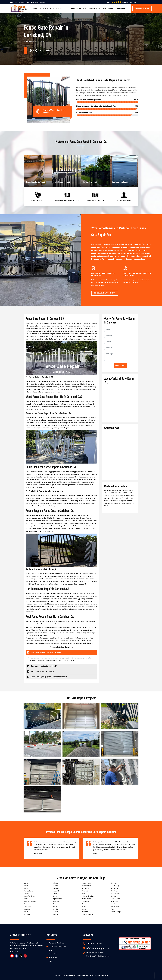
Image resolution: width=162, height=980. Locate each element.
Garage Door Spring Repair (64, 182)
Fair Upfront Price (38, 196)
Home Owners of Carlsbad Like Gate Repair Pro (107, 106)
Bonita (26, 886)
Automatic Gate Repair (57, 943)
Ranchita (85, 912)
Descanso (27, 914)
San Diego (114, 883)
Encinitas (56, 888)
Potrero (84, 904)
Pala (83, 894)
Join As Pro (121, 9)
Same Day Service (107, 113)
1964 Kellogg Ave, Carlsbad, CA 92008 (99, 956)
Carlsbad (27, 904)
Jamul (55, 904)
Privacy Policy (54, 954)
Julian (55, 907)
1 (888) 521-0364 (142, 9)
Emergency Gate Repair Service (67, 196)
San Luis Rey (115, 886)
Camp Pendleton (29, 896)
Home (35, 9)
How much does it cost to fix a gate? (46, 652)
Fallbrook (56, 894)
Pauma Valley (86, 899)
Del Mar (26, 912)
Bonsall (26, 888)
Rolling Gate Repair (119, 182)
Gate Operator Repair (91, 182)
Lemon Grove (86, 883)
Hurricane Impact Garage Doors (100, 9)
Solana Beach (115, 899)
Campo (26, 899)
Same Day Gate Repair (95, 196)
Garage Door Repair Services (72, 9)
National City (86, 888)
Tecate (113, 904)
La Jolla (55, 909)
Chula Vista (27, 907)
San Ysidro (114, 891)
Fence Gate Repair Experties (107, 100)
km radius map (120, 454)
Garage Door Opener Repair (36, 182)
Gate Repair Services (49, 9)
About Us (52, 950)
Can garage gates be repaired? (44, 666)
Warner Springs (116, 912)
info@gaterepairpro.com (20, 2)
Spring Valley (115, 901)
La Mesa (55, 912)
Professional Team (124, 196)
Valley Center (115, 907)
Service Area (53, 958)
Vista (113, 909)
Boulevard (27, 894)
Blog (51, 961)
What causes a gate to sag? (43, 671)
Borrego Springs (29, 891)
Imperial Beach (58, 899)
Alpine (26, 883)
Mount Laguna (86, 886)
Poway (84, 907)
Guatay (55, 896)
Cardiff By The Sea (30, 901)
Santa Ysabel (115, 894)
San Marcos (115, 888)
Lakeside (56, 914)
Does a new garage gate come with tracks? (49, 677)
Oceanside (85, 891)
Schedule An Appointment (105, 293)
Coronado (27, 909)
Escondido (56, 891)
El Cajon (55, 886)
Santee (113, 896)
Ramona (85, 909)
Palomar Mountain (88, 896)
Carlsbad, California (38, 2)
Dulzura (55, 883)
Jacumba (56, 901)
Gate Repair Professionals (100, 976)
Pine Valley (85, 901)
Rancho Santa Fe (87, 914)
